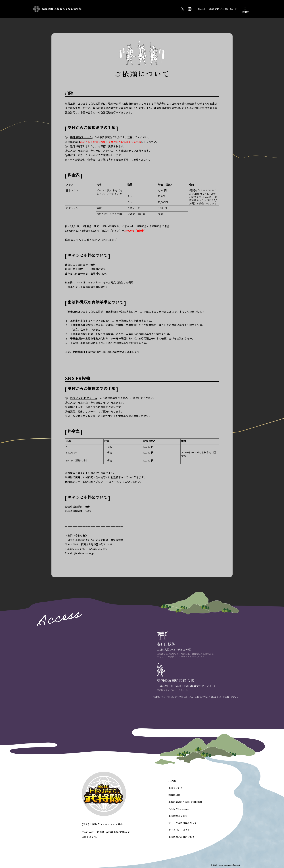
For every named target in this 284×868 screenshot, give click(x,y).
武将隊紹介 (176, 797)
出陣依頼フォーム (80, 137)
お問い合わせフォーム (83, 397)
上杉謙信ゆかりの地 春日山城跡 (186, 804)
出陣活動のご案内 (179, 817)
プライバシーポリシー (181, 830)
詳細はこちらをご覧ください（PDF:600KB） (90, 239)
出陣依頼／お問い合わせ (223, 9)
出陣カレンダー (178, 791)
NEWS (174, 785)
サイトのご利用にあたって (183, 823)
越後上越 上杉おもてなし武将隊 (87, 9)
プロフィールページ (107, 481)
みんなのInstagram (180, 810)
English (199, 9)
